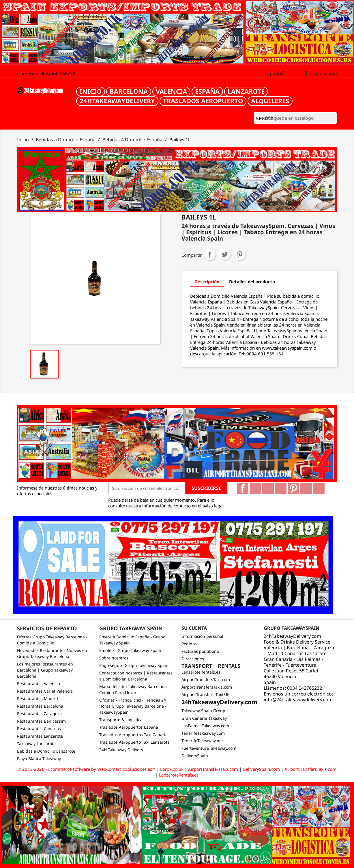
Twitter (255, 488)
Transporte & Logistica (121, 720)
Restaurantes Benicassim (41, 721)
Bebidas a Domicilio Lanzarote (46, 751)
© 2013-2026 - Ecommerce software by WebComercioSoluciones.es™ (87, 769)
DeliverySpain (195, 756)
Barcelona (129, 91)
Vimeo (306, 488)
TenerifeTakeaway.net (202, 741)
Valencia (171, 91)
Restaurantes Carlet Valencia (45, 691)
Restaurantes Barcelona (40, 706)
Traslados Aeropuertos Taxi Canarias (134, 735)
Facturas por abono (200, 651)
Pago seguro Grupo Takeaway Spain (134, 665)
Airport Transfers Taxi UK (206, 694)
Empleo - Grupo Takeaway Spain (130, 650)
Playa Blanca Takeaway (39, 759)
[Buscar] (295, 118)
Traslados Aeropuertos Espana (129, 727)
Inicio (91, 91)
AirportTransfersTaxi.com (206, 679)
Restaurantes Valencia (39, 684)
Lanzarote (246, 91)
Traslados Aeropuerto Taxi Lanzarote (134, 742)
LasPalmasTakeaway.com (205, 726)
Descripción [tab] (207, 282)
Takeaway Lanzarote (36, 744)
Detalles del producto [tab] (252, 282)
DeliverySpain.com (261, 769)
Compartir (210, 254)
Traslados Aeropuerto (203, 101)
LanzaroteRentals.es (201, 672)
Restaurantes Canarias (39, 729)
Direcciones (193, 659)
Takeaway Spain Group (203, 711)
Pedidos (189, 644)
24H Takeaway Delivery (121, 750)
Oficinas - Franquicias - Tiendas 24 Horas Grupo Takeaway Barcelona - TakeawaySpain (133, 706)
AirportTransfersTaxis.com (207, 687)
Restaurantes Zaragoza (39, 714)
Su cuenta (194, 628)
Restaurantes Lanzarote (40, 736)
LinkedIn (319, 488)
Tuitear (225, 254)
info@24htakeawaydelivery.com (298, 700)
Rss (268, 488)
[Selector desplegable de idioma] (277, 74)
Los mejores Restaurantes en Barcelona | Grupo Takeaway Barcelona (45, 670)
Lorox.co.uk (172, 769)
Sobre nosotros (114, 658)
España (207, 91)
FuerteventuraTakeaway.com (209, 748)
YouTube (281, 488)
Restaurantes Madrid (38, 699)
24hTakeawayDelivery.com (219, 702)
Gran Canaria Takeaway (204, 718)
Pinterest (240, 254)
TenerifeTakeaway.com (203, 733)
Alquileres (270, 101)
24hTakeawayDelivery (117, 101)
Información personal (202, 636)
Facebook (243, 488)
